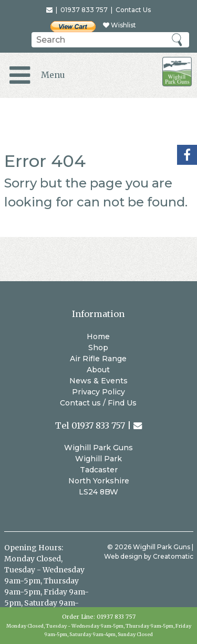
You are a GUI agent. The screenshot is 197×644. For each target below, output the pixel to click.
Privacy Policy (98, 392)
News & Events (98, 381)
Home (98, 336)
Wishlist (120, 25)
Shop (98, 348)
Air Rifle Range (98, 359)
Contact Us (133, 10)
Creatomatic (173, 556)
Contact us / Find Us (98, 403)
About (98, 370)
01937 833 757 (116, 617)
